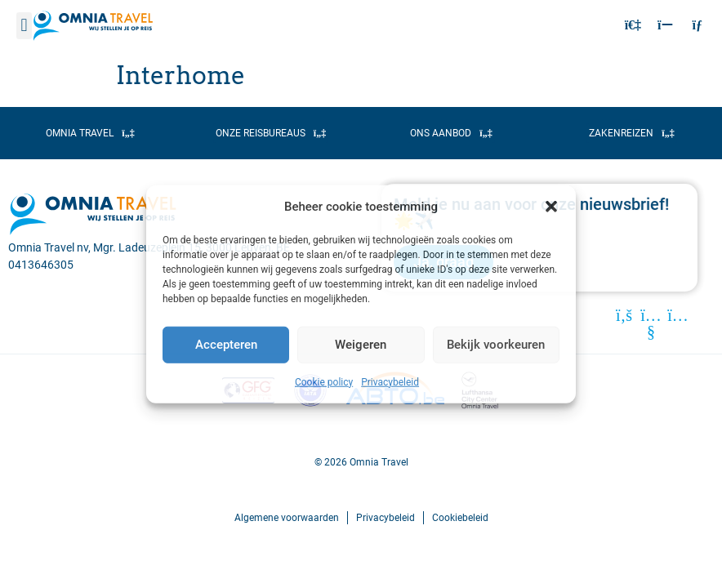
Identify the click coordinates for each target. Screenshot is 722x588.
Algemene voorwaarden (287, 518)
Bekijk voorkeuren (496, 345)
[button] (551, 207)
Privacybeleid (390, 381)
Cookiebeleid (460, 518)
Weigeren (361, 345)
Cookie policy (324, 381)
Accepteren (226, 345)
